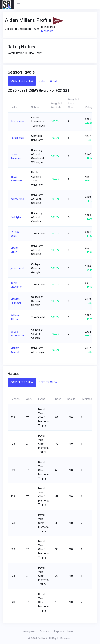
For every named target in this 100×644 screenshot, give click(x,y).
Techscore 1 (48, 31)
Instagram (29, 631)
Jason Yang (18, 122)
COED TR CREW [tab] (48, 81)
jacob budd (17, 268)
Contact (44, 631)
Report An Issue (64, 631)
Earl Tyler (16, 217)
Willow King (17, 199)
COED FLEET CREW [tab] (22, 81)
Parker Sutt (17, 138)
